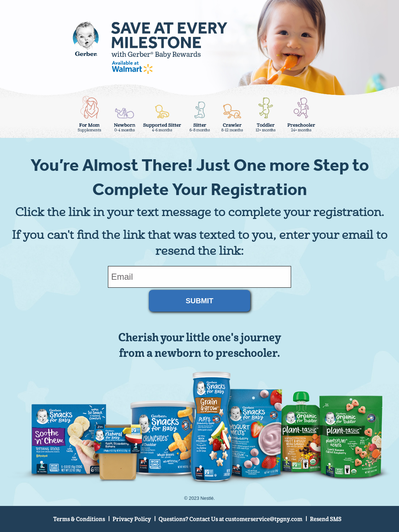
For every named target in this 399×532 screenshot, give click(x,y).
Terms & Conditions (79, 519)
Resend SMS (326, 519)
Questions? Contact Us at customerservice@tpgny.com (230, 519)
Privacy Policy (132, 519)
